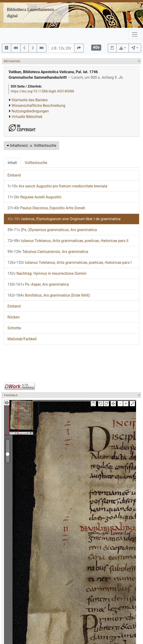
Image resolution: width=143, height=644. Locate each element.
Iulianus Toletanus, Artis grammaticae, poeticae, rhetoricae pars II (68, 241)
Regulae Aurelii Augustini (34, 197)
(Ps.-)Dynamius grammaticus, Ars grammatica (52, 230)
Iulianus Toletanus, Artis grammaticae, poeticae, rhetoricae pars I (70, 263)
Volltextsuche (36, 163)
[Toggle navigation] (135, 34)
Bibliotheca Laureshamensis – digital (32, 13)
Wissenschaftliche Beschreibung (38, 106)
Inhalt (12, 163)
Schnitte (14, 328)
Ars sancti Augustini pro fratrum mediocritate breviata (57, 186)
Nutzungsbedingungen (30, 111)
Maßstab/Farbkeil (22, 339)
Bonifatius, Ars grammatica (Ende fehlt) (49, 295)
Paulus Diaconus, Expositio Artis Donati (46, 208)
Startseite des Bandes (30, 100)
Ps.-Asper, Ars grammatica (38, 284)
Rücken (13, 317)
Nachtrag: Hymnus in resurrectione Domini (47, 273)
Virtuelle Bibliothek (27, 117)
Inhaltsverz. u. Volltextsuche (31, 145)
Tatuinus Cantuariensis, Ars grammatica (48, 252)
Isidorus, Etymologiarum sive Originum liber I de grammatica (64, 219)
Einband (14, 175)
